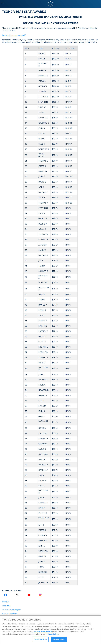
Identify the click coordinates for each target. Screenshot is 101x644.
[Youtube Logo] (29, 595)
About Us (6, 602)
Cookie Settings (40, 639)
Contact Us (6, 606)
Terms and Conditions (42, 631)
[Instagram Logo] (41, 595)
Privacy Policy (52, 634)
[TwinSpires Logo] (50, 4)
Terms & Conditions (10, 614)
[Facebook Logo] (6, 595)
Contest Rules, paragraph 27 (14, 35)
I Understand (59, 639)
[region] (50, 630)
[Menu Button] (3, 4)
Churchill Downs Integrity (11, 610)
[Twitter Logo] (17, 595)
